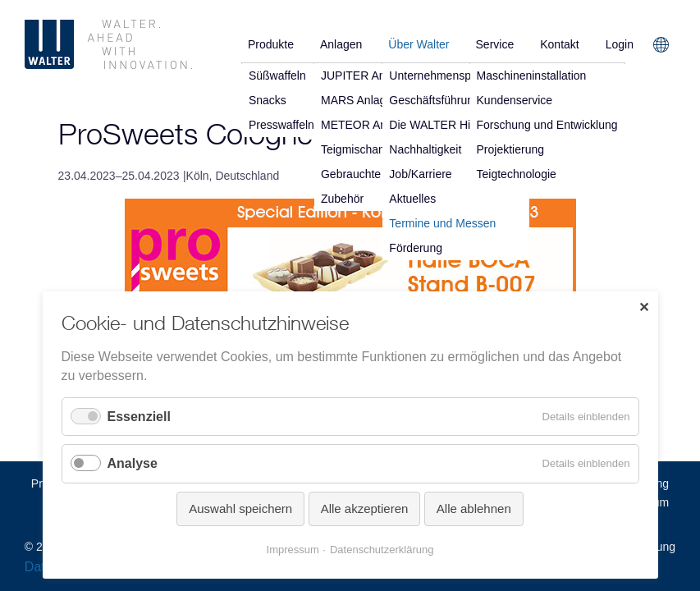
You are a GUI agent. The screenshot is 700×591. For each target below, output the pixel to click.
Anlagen (341, 44)
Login (620, 44)
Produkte (271, 44)
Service (495, 44)
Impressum (293, 550)
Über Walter (419, 44)
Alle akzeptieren (365, 509)
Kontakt (559, 44)
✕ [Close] (644, 307)
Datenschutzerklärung (382, 550)
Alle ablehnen (474, 509)
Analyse (133, 463)
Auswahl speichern (240, 509)
